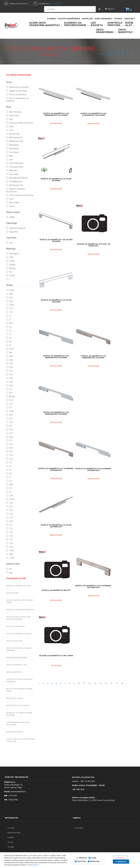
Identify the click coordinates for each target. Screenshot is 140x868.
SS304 (10, 261)
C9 (9, 481)
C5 (9, 470)
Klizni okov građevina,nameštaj (46, 24)
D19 (10, 400)
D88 (10, 485)
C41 (9, 371)
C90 (9, 547)
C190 (10, 411)
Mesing (11, 268)
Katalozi (87, 19)
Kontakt (130, 19)
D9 (9, 426)
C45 (9, 378)
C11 (9, 441)
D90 (10, 554)
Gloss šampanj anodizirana (20, 195)
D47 (10, 415)
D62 (10, 386)
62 (9, 338)
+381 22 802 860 (56, 4)
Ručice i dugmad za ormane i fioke (115, 54)
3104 (10, 558)
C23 (9, 532)
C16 (9, 444)
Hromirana (12, 152)
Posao (118, 19)
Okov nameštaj (127, 31)
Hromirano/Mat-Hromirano (20, 123)
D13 (10, 430)
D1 (9, 492)
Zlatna (11, 206)
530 (9, 294)
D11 (10, 393)
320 (9, 367)
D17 (10, 452)
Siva (9, 159)
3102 (10, 550)
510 (9, 298)
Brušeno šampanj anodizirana (15, 190)
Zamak (11, 265)
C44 (9, 375)
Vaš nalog (78, 828)
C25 (9, 539)
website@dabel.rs (22, 4)
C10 (9, 404)
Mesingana (12, 145)
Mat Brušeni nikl (15, 185)
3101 (10, 349)
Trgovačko (12, 232)
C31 (9, 507)
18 (122, 683)
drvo (10, 243)
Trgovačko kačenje (16, 228)
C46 (9, 382)
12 (90, 683)
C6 (9, 474)
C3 (9, 466)
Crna (10, 130)
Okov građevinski (106, 31)
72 (9, 334)
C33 (9, 514)
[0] (130, 10)
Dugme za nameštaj (16, 91)
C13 (9, 433)
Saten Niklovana (15, 163)
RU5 (10, 323)
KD (9, 569)
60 (9, 342)
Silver (10, 126)
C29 (9, 503)
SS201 (10, 276)
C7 (9, 477)
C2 (9, 463)
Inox (10, 119)
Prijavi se (110, 9)
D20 (10, 437)
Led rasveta (98, 24)
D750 (10, 305)
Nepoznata (13, 203)
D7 (9, 408)
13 (95, 683)
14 (101, 683)
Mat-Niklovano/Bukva (17, 178)
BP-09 (10, 397)
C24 (9, 536)
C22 (9, 528)
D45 (10, 448)
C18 (9, 455)
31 (9, 316)
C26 (9, 543)
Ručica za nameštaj (16, 94)
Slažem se (121, 862)
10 (79, 683)
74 (9, 327)
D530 (10, 290)
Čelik (10, 257)
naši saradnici (104, 19)
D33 (10, 356)
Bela (10, 156)
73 (9, 331)
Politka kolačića (33, 865)
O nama (51, 19)
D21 (10, 419)
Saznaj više (120, 858)
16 (111, 683)
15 (106, 683)
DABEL (11, 217)
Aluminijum (12, 148)
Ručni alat (130, 24)
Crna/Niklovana (14, 181)
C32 (9, 510)
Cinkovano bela (14, 167)
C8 (9, 488)
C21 (9, 525)
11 (84, 683)
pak (9, 572)
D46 (10, 360)
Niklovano (12, 170)
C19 (9, 518)
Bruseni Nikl (13, 134)
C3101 (11, 499)
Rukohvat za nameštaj (17, 87)
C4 (9, 389)
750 (9, 301)
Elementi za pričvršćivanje (77, 24)
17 (117, 683)
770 (9, 312)
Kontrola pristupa (115, 24)
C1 (9, 320)
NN (9, 353)
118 (9, 309)
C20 (9, 521)
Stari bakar (12, 174)
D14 (10, 422)
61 (9, 345)
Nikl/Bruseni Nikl (15, 141)
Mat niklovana (14, 112)
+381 (82, 781)
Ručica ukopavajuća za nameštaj (18, 99)
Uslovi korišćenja (69, 19)
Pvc (9, 272)
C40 (9, 364)
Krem (10, 199)
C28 (9, 496)
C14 (9, 459)
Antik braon (13, 115)
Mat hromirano (14, 137)
